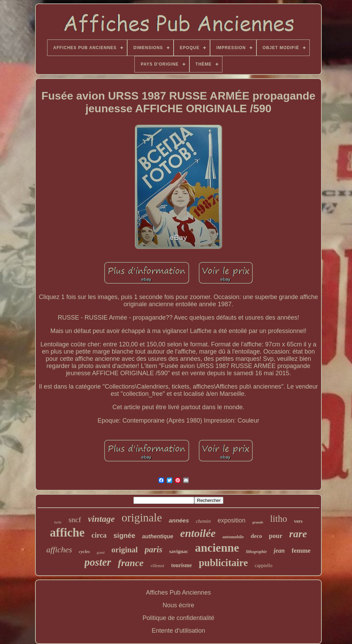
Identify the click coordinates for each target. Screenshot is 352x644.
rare (298, 534)
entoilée (198, 533)
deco (256, 536)
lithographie (257, 552)
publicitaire (223, 563)
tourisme (181, 565)
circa (99, 535)
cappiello (263, 566)
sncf (75, 520)
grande (258, 522)
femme (301, 550)
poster (98, 562)
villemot (157, 566)
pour (276, 536)
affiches (59, 550)
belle (58, 522)
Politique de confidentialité (178, 618)
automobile (233, 537)
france (131, 563)
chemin (203, 521)
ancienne (217, 548)
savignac (179, 551)
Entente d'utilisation (178, 631)
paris (153, 549)
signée (124, 536)
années (179, 521)
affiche (67, 533)
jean (279, 551)
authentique (158, 536)
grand (101, 553)
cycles (85, 551)
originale (142, 518)
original (125, 550)
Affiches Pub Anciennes (179, 593)
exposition (232, 520)
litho (279, 519)
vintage (101, 519)
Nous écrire (178, 605)
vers (298, 521)
